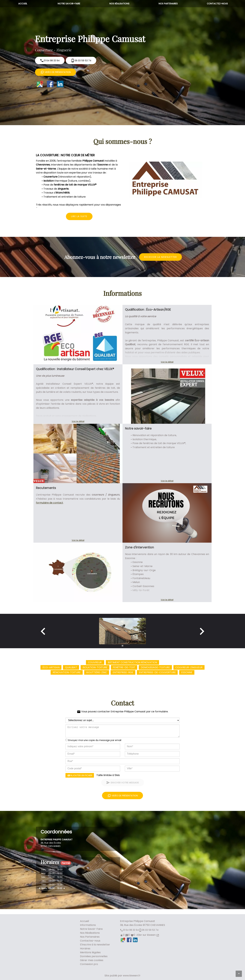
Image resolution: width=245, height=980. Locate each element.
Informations (88, 925)
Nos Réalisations (119, 4)
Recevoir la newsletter (160, 257)
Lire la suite (79, 216)
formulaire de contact (50, 503)
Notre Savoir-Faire (69, 4)
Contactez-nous (217, 4)
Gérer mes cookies (92, 960)
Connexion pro (89, 964)
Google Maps (40, 84)
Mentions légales (90, 952)
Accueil (23, 4)
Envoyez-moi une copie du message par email (95, 740)
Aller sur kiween (147, 935)
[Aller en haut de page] (239, 974)
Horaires (85, 948)
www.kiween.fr (132, 976)
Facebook (50, 84)
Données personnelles (94, 956)
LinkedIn (60, 84)
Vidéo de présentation (55, 72)
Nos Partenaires (168, 4)
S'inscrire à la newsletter (95, 945)
